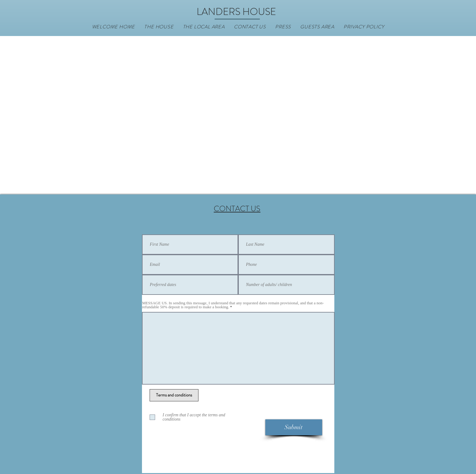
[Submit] (294, 427)
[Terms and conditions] (174, 395)
